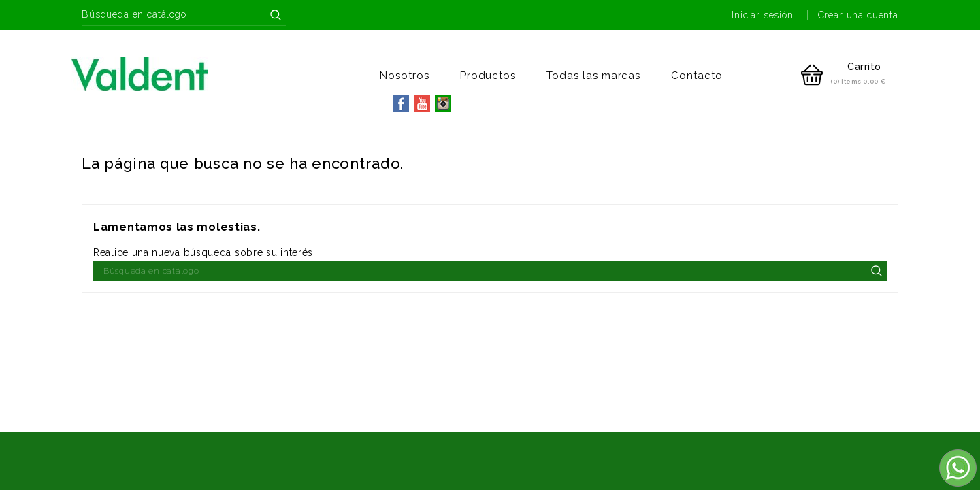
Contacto (697, 76)
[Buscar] (184, 15)
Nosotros (405, 76)
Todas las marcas (593, 76)
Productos (488, 76)
